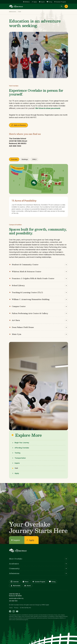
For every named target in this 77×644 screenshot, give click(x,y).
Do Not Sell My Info (25, 608)
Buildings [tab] (25, 159)
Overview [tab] (14, 159)
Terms (11, 608)
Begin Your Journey (22, 443)
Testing (17, 453)
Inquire (17, 463)
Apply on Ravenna (18, 125)
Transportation (20, 458)
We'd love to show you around (48, 108)
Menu (66, 6)
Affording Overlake (22, 448)
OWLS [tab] (34, 159)
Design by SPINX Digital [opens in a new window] (42, 605)
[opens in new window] (38, 598)
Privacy (16, 608)
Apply (17, 473)
